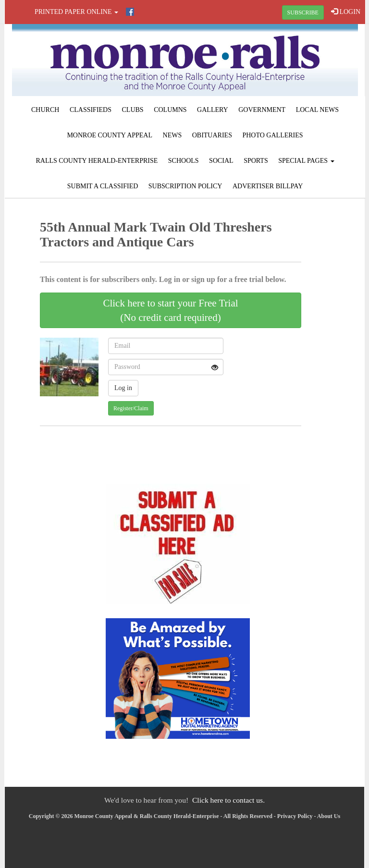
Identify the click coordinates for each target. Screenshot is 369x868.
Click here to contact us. (228, 800)
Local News (317, 110)
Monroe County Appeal (110, 135)
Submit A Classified (103, 186)
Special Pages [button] (306, 161)
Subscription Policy (185, 186)
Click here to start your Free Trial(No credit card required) (170, 310)
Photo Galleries (272, 135)
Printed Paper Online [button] (76, 12)
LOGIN (346, 12)
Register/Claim (131, 408)
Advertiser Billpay (268, 186)
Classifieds (91, 110)
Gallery (213, 110)
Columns (170, 110)
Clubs (133, 110)
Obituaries (212, 135)
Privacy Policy (295, 816)
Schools (184, 161)
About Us (329, 816)
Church (45, 110)
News (172, 135)
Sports (256, 161)
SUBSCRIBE (303, 12)
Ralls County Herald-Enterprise (97, 161)
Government (262, 110)
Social (221, 161)
